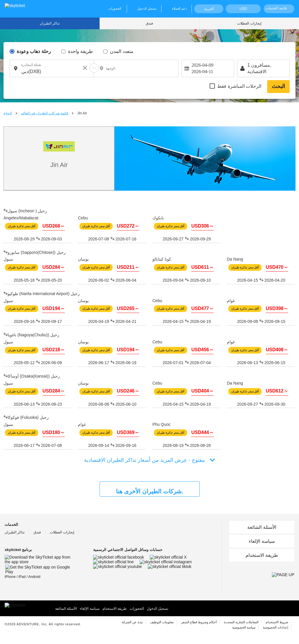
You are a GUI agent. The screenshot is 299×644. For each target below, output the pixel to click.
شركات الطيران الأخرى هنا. (149, 491)
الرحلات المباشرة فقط (239, 86)
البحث (278, 86)
